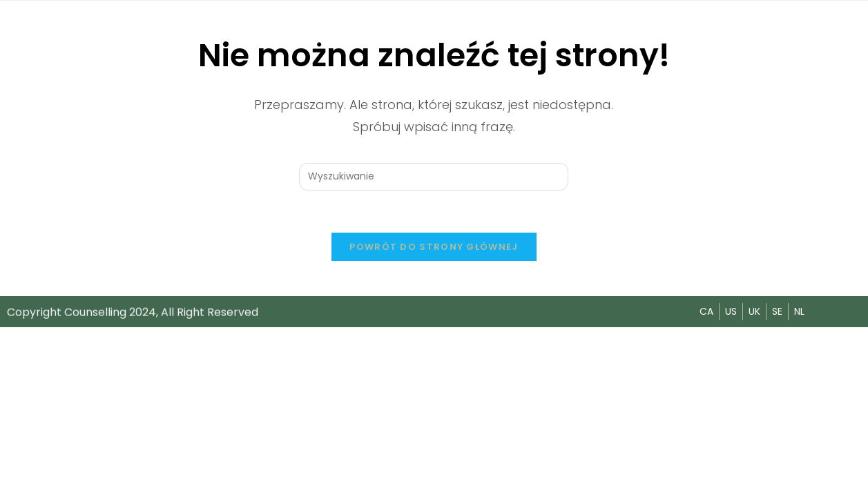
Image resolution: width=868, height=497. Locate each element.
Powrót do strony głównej (434, 247)
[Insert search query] (434, 177)
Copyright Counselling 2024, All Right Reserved (133, 312)
